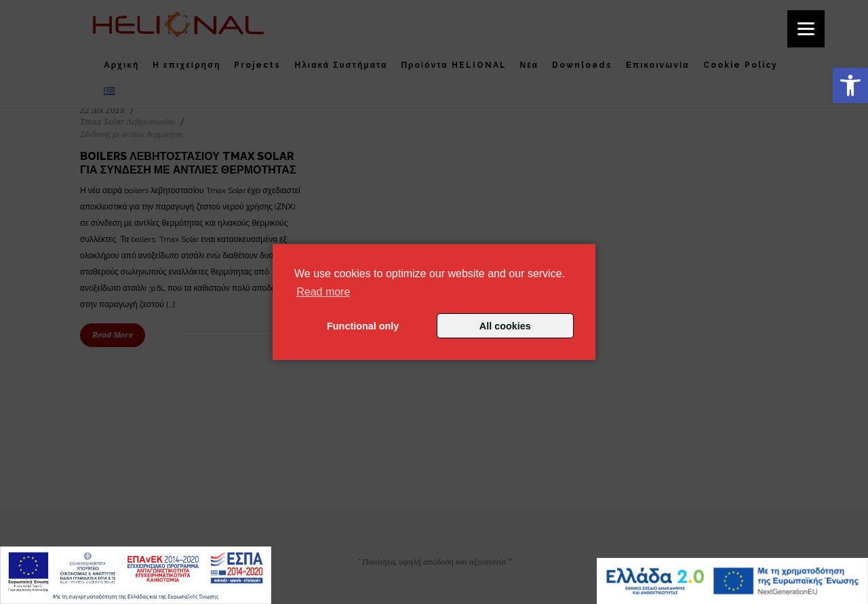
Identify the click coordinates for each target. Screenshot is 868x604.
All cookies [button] (505, 326)
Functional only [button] (363, 326)
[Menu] (806, 29)
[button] (850, 85)
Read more (323, 292)
